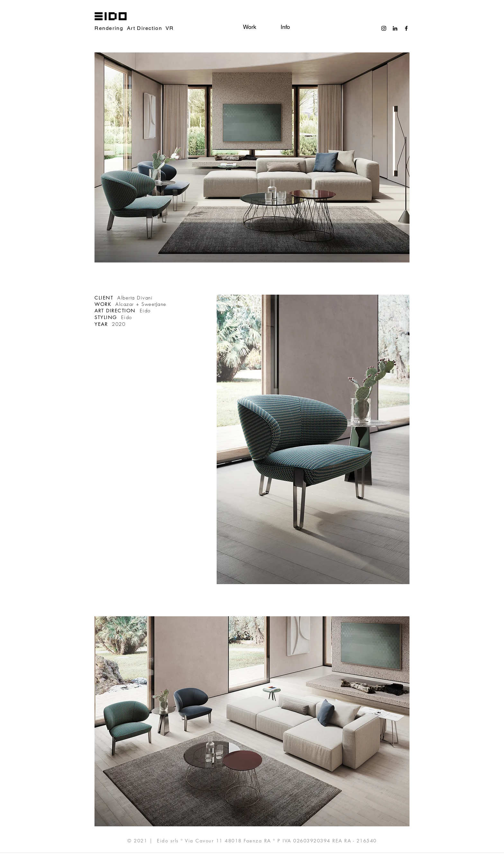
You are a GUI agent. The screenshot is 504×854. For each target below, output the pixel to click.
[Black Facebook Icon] (406, 28)
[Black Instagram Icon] (384, 28)
